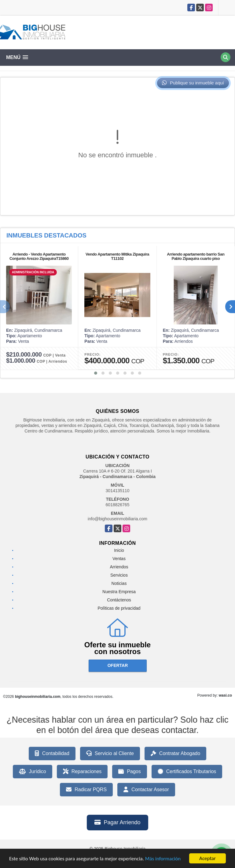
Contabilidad (52, 754)
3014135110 (118, 491)
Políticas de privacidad (119, 608)
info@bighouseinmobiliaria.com (118, 519)
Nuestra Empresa (119, 592)
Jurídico (33, 772)
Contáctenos (119, 600)
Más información (163, 859)
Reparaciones (82, 772)
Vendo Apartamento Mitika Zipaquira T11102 (117, 256)
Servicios (119, 575)
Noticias (119, 583)
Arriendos (119, 567)
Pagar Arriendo (117, 822)
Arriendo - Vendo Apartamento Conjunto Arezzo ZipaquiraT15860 (39, 256)
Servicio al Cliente (110, 754)
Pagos (129, 772)
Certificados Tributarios (187, 772)
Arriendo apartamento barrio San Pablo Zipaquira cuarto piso (196, 256)
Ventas (119, 559)
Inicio (119, 550)
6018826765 (118, 505)
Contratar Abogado (175, 754)
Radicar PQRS (86, 790)
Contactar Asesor (146, 790)
